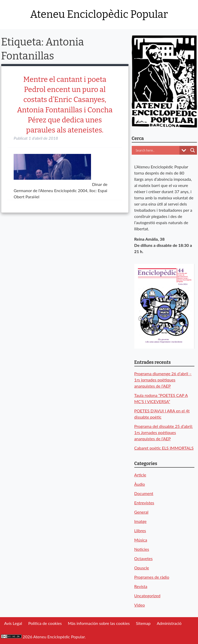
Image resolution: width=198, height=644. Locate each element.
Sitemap (143, 623)
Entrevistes (144, 503)
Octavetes (143, 558)
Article (140, 475)
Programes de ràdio (152, 577)
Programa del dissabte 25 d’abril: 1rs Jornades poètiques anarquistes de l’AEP (164, 432)
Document (144, 493)
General (141, 512)
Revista (141, 586)
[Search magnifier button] (193, 150)
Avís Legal (13, 623)
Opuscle (142, 568)
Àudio (140, 484)
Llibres (140, 531)
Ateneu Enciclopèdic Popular (99, 14)
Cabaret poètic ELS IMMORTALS (164, 448)
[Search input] (157, 150)
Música (141, 540)
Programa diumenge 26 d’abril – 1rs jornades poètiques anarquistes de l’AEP (163, 380)
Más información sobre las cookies (99, 623)
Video (140, 605)
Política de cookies (45, 623)
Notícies (142, 549)
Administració (169, 623)
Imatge (141, 521)
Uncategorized (147, 596)
